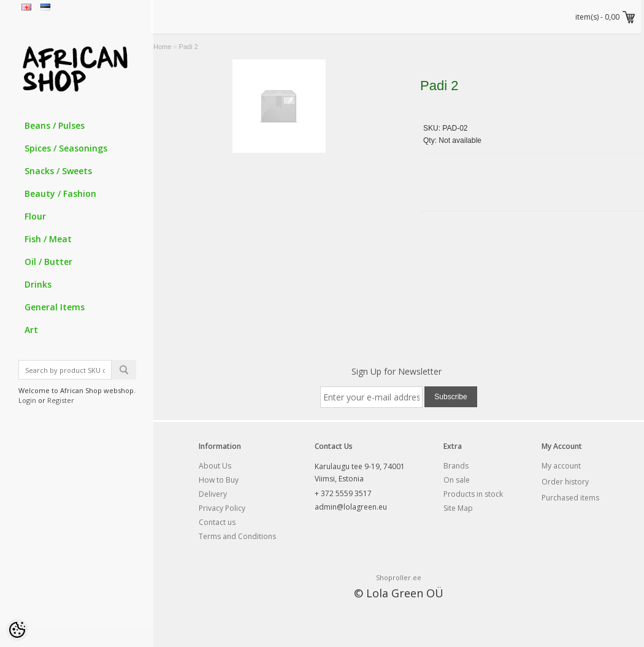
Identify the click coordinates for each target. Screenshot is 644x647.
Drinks (38, 284)
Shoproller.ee (399, 577)
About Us (215, 466)
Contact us (217, 522)
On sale (457, 480)
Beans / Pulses (55, 125)
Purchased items (570, 498)
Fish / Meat (48, 239)
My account (561, 466)
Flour (35, 216)
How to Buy (219, 480)
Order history (565, 482)
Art (31, 330)
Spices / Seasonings (66, 148)
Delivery (213, 494)
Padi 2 (189, 47)
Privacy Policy (222, 508)
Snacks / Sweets (58, 171)
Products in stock (473, 494)
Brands (456, 466)
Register (61, 400)
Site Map (458, 508)
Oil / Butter (48, 262)
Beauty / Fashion (60, 193)
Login (27, 400)
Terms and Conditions (237, 536)
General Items (55, 307)
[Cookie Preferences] (17, 630)
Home (162, 47)
